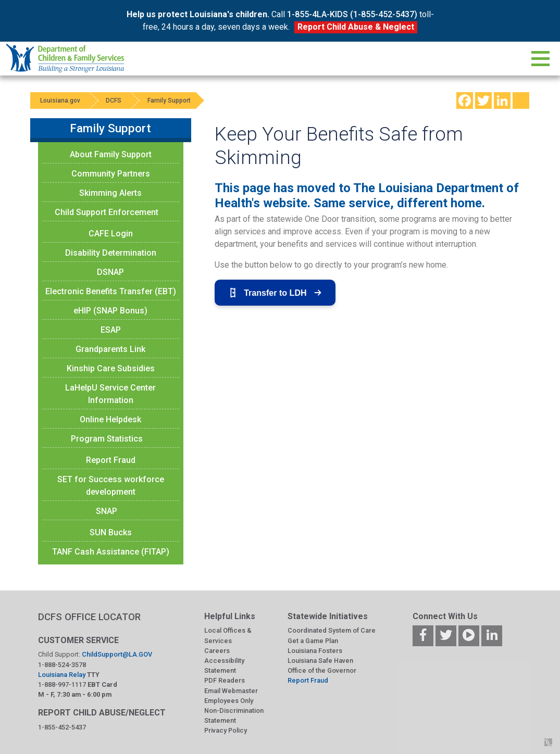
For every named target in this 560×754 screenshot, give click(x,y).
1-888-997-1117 (62, 684)
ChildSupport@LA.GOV (117, 654)
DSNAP (110, 272)
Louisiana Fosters (315, 651)
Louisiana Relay (63, 675)
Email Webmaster (231, 691)
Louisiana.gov (61, 100)
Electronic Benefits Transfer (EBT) (111, 291)
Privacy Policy (226, 730)
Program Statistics (107, 439)
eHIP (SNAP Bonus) (110, 311)
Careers (217, 651)
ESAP (111, 330)
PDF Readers (225, 680)
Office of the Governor (322, 670)
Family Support (170, 100)
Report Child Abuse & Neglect (356, 27)
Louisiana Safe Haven (320, 661)
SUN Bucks (111, 532)
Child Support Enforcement (107, 212)
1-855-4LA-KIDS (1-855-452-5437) (352, 14)
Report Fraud (111, 460)
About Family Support (111, 154)
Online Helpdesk (110, 419)
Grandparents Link (110, 349)
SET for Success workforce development (111, 486)
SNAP (107, 511)
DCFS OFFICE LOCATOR (89, 617)
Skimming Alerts (110, 193)
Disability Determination (111, 253)
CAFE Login (111, 234)
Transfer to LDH (275, 293)
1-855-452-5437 (62, 727)
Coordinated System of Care (332, 630)
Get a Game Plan (313, 641)
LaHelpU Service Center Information (110, 394)
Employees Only (229, 701)
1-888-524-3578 (62, 665)
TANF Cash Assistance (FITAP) (111, 552)
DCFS (115, 100)
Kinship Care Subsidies (111, 368)
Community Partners (111, 174)
